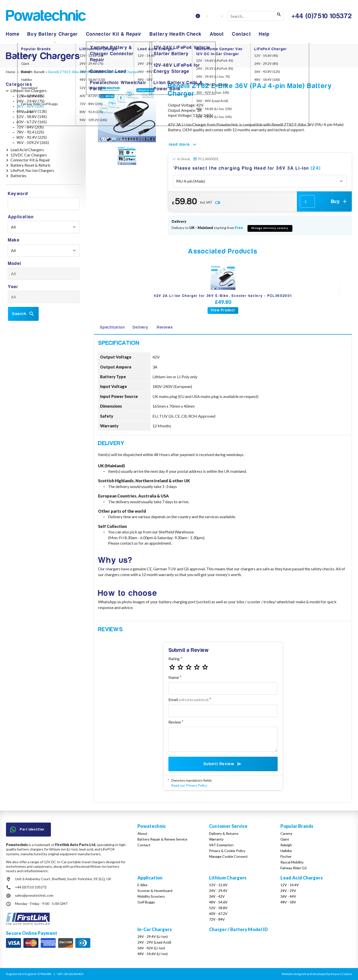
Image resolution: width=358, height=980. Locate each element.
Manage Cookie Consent (228, 856)
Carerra (286, 833)
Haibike (286, 851)
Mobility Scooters (151, 896)
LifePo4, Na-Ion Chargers (32, 170)
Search (23, 314)
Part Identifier (27, 830)
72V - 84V (217, 919)
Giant (285, 839)
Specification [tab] (112, 327)
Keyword (18, 194)
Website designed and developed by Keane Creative (317, 974)
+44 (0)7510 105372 (31, 887)
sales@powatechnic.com (34, 895)
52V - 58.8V (218, 908)
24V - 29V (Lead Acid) (154, 942)
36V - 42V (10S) (30, 106)
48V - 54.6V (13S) (32, 111)
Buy (339, 201)
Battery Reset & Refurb (30, 165)
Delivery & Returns (224, 833)
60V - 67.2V (218, 914)
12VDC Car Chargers (29, 155)
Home (13, 34)
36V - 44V (288, 896)
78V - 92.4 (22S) (30, 132)
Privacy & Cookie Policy (227, 851)
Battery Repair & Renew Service (162, 839)
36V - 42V (217, 896)
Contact (241, 34)
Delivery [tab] (140, 327)
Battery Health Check (176, 34)
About (217, 34)
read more (183, 144)
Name (174, 677)
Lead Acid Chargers (27, 150)
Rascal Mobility (292, 862)
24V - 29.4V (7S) (30, 101)
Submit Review (223, 764)
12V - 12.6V (218, 885)
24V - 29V (288, 891)
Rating (174, 659)
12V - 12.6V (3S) (30, 96)
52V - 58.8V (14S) (32, 116)
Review (175, 722)
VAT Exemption (221, 845)
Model (15, 264)
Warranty (216, 839)
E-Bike (142, 885)
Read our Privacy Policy (189, 785)
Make (14, 240)
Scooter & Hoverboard (155, 891)
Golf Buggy (146, 902)
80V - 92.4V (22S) (32, 137)
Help (264, 34)
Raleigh (286, 845)
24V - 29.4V (218, 891)
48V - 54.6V (218, 902)
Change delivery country (270, 228)
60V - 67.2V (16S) (32, 122)
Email (188, 699)
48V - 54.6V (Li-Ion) (153, 954)
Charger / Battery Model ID (238, 929)
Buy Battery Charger (53, 34)
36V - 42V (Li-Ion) (151, 948)
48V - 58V (288, 902)
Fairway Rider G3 (294, 868)
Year (13, 287)
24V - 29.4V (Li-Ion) (153, 936)
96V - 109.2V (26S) (33, 142)
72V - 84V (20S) (30, 127)
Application (21, 217)
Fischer (286, 856)
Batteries (18, 176)
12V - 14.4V (290, 885)
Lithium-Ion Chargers (29, 90)
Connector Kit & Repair (114, 34)
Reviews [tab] (165, 327)
